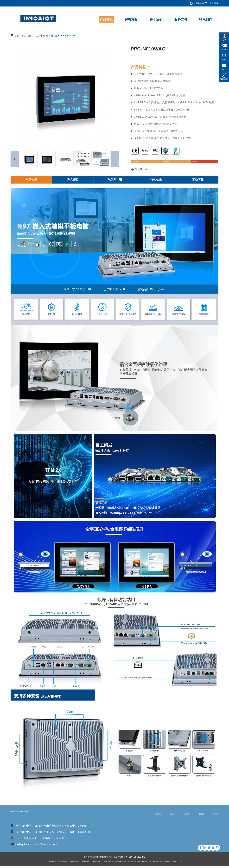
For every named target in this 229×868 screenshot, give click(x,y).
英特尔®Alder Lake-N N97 (64, 33)
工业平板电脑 (41, 33)
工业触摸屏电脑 (25, 863)
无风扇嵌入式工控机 (124, 863)
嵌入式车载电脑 (41, 863)
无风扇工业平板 (176, 863)
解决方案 (150, 815)
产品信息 (27, 33)
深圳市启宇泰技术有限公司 (34, 815)
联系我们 (213, 815)
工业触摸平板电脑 (105, 863)
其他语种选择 (196, 3)
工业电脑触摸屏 (73, 863)
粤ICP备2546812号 (141, 859)
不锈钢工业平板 (161, 863)
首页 (17, 33)
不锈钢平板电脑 (89, 863)
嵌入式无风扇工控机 (143, 863)
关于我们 (171, 815)
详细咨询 (190, 161)
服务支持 (192, 815)
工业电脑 (199, 863)
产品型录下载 (143, 161)
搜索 (213, 3)
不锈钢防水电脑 (57, 863)
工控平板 (189, 863)
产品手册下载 (168, 161)
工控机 (207, 863)
